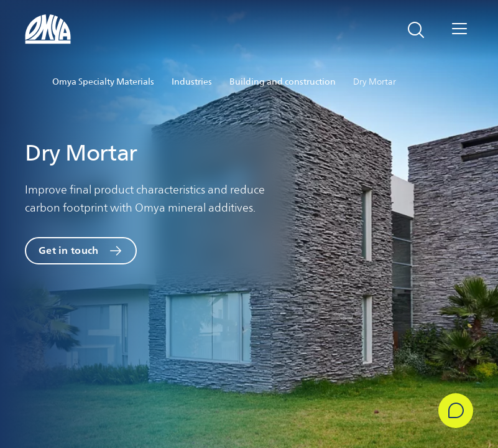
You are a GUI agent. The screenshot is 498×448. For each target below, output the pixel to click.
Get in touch (68, 250)
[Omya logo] (48, 29)
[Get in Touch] (456, 411)
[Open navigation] (459, 30)
